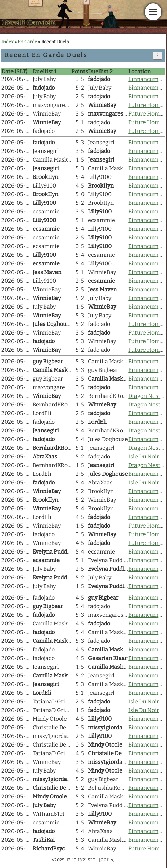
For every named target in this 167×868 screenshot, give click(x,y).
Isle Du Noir (144, 456)
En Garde (27, 42)
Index (7, 42)
